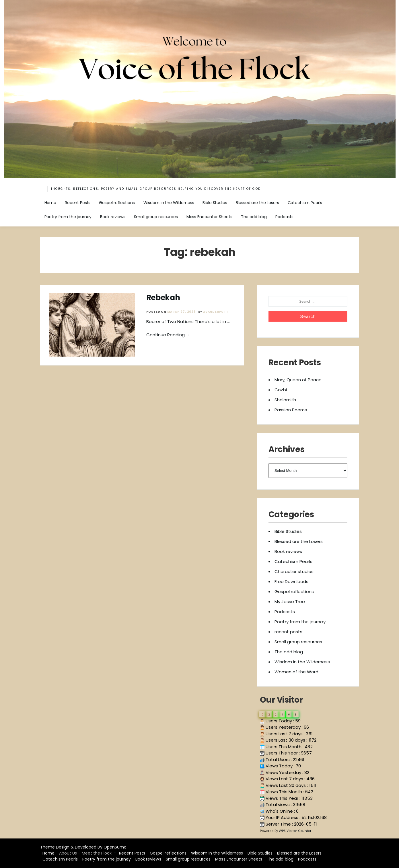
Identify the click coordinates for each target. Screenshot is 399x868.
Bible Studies (215, 203)
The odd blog (254, 217)
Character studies (294, 571)
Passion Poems (291, 410)
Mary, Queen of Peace (298, 380)
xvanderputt (216, 312)
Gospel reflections (117, 203)
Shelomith (285, 400)
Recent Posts (78, 203)
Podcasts (284, 217)
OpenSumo (115, 847)
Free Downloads (292, 581)
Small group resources (156, 217)
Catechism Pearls (305, 203)
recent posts (288, 632)
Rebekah (163, 298)
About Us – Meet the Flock (85, 853)
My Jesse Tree (290, 602)
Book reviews (113, 217)
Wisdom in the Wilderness (169, 203)
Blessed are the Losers (257, 203)
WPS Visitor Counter (295, 831)
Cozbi (281, 390)
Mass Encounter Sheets (209, 217)
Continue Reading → (168, 335)
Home (50, 203)
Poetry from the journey (68, 217)
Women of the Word (297, 672)
